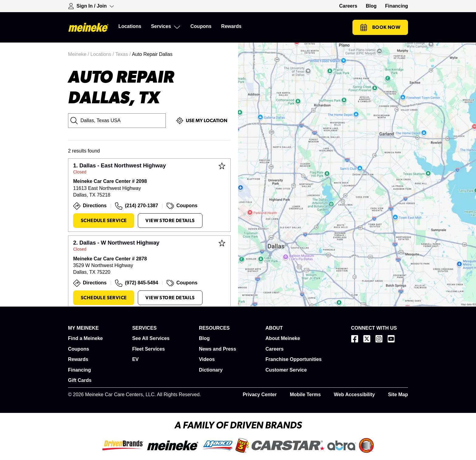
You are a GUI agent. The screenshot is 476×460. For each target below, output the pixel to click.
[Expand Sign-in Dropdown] (91, 6)
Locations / (103, 54)
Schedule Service (104, 221)
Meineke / (79, 54)
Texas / (124, 54)
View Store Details (170, 221)
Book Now (380, 27)
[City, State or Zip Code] (117, 121)
